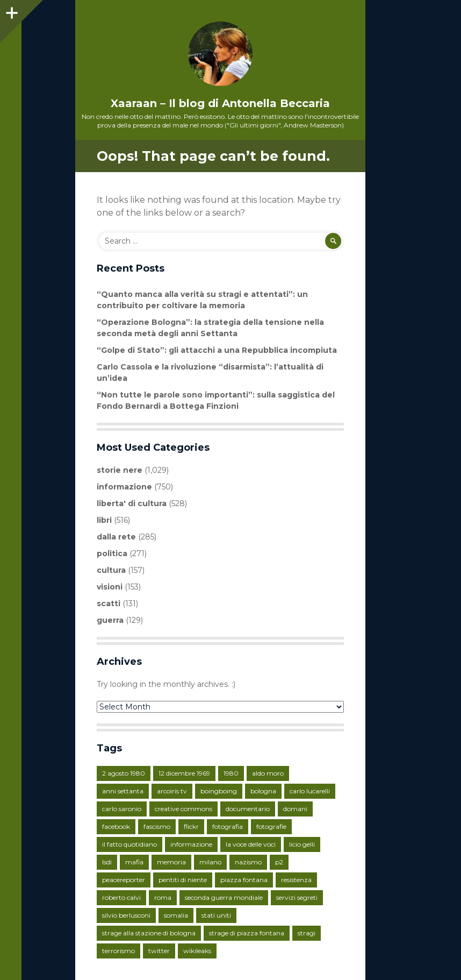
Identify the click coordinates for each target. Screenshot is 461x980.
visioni (110, 587)
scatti (109, 603)
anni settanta (123, 791)
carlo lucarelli (310, 791)
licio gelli (302, 844)
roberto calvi (121, 897)
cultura (111, 570)
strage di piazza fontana (247, 933)
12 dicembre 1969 (184, 773)
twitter (159, 951)
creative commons (183, 809)
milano (210, 862)
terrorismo (118, 951)
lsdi (107, 862)
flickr (191, 826)
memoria (171, 862)
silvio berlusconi (126, 915)
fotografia (228, 826)
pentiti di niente (183, 880)
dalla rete (116, 537)
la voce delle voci (251, 844)
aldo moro (268, 773)
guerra (110, 620)
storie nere (120, 470)
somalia (176, 915)
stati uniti (216, 915)
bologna (263, 791)
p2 (279, 862)
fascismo (157, 826)
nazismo (248, 862)
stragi (307, 933)
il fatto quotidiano (129, 844)
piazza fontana (244, 880)
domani (295, 809)
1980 (231, 773)
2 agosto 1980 (124, 773)
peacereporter (124, 880)
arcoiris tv (172, 791)
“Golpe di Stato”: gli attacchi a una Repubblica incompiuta (217, 350)
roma (163, 897)
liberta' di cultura (132, 503)
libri (104, 520)
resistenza (296, 880)
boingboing (219, 791)
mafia (134, 862)
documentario (248, 809)
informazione (124, 487)
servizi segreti (297, 897)
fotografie (271, 826)
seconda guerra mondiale (224, 897)
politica (112, 553)
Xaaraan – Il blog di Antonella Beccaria (220, 103)
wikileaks (197, 951)
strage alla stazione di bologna (149, 933)
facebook (116, 826)
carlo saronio (122, 809)
